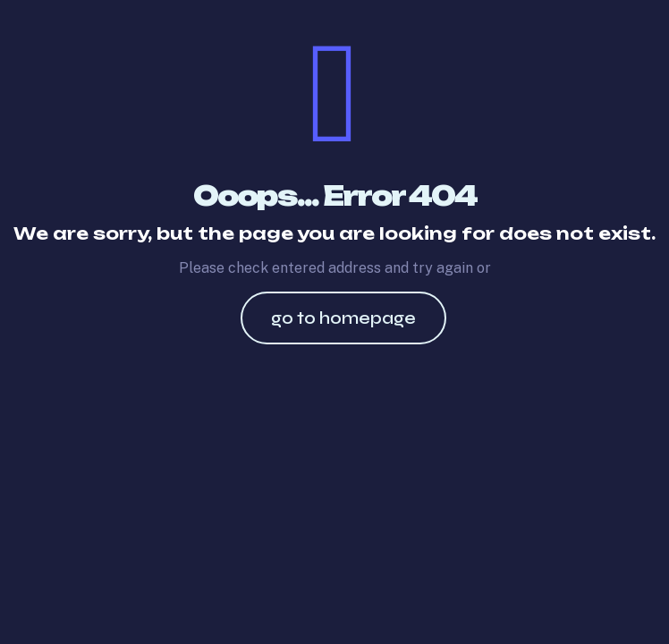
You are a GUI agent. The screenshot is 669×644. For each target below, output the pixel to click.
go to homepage (343, 318)
